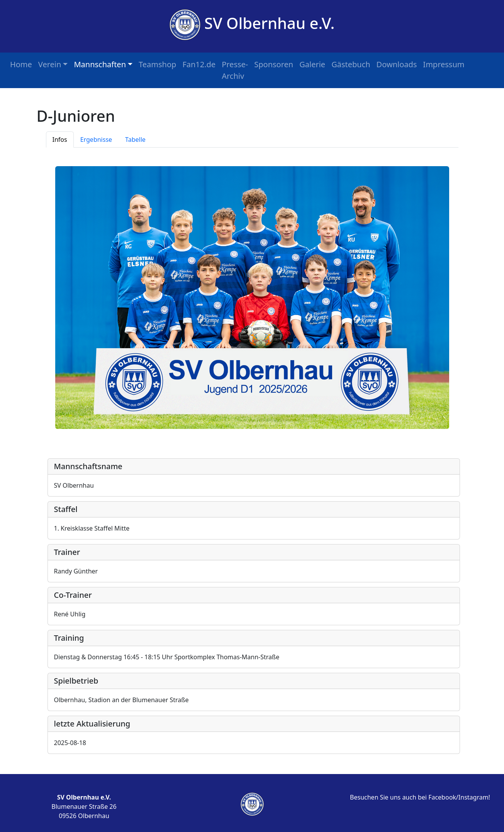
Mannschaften (100, 64)
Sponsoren (274, 64)
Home (21, 64)
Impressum (444, 64)
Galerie (312, 64)
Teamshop (157, 64)
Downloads (397, 64)
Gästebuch (351, 64)
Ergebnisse (96, 140)
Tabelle (135, 140)
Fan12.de (199, 64)
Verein (50, 64)
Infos (60, 140)
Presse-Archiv (235, 70)
